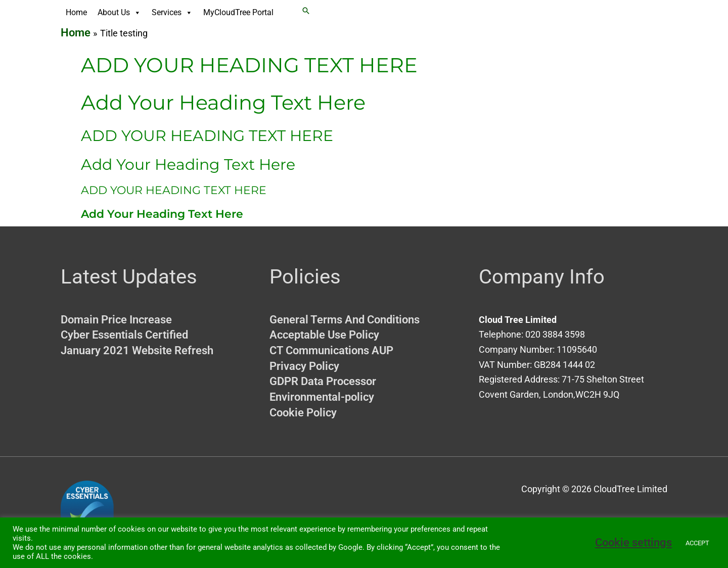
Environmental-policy (322, 397)
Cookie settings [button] (633, 543)
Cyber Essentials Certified (124, 335)
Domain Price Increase (116, 320)
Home (76, 12)
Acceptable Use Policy (324, 335)
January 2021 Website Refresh (137, 350)
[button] (306, 11)
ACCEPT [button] (697, 543)
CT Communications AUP (331, 350)
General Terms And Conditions (345, 320)
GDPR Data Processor (323, 381)
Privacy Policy (304, 366)
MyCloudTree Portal (238, 12)
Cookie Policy (303, 413)
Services (172, 12)
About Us (119, 12)
